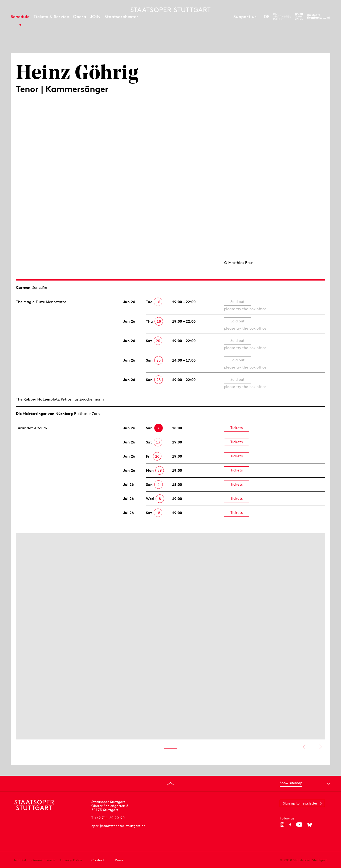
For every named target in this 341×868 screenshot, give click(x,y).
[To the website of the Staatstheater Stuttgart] (318, 17)
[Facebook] (290, 825)
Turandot (25, 428)
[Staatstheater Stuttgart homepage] (170, 10)
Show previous (304, 747)
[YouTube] (299, 825)
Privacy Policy (71, 860)
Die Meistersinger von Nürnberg (44, 414)
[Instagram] (282, 825)
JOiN (95, 17)
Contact (98, 860)
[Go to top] (170, 784)
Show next (320, 747)
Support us (245, 17)
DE (267, 17)
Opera (80, 17)
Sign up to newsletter (300, 803)
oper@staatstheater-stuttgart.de (118, 826)
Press (119, 860)
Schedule (20, 17)
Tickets (237, 428)
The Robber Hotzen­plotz (38, 399)
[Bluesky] (310, 825)
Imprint (20, 860)
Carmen (23, 287)
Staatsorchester (121, 17)
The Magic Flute (30, 302)
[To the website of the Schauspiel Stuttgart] (299, 17)
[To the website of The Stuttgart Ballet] (282, 17)
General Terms (43, 860)
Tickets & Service (51, 17)
